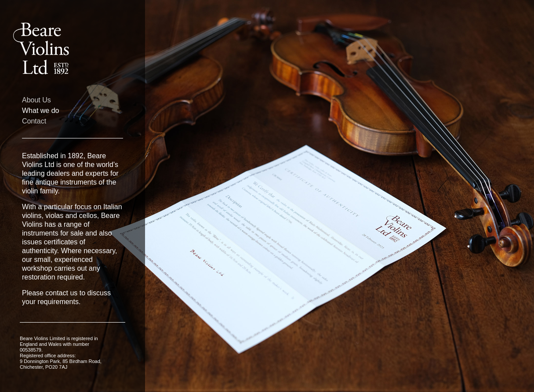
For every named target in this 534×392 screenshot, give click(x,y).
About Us (36, 100)
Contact (34, 121)
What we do (40, 111)
